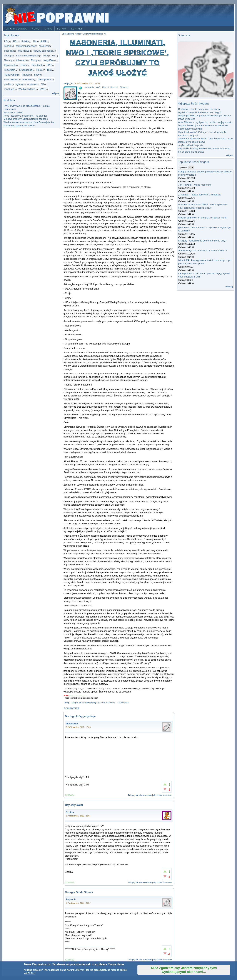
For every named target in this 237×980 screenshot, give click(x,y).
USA (45, 56)
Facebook (37, 65)
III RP (44, 41)
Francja (26, 75)
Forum (62, 29)
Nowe (36, 29)
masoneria (28, 79)
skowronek (72, 724)
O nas (48, 29)
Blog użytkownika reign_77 (95, 34)
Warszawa (24, 51)
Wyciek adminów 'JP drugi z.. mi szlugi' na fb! (202, 132)
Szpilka (70, 812)
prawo (37, 75)
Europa (35, 60)
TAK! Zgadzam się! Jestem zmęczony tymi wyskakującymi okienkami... (184, 970)
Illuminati (114, 87)
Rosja (40, 70)
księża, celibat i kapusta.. (191, 145)
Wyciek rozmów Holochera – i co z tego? (200, 112)
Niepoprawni (45, 79)
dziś (191, 168)
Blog (67, 703)
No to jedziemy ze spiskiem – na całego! (25, 116)
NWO (42, 89)
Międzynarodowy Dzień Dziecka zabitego (26, 119)
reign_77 (68, 83)
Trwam (24, 65)
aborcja (8, 56)
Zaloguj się (76, 703)
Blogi (79, 34)
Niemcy (8, 60)
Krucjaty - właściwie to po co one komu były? (202, 241)
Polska (25, 41)
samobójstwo (11, 79)
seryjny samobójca (44, 51)
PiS (14, 41)
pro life (8, 84)
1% (35, 41)
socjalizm (44, 46)
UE (54, 56)
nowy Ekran (49, 60)
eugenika (9, 51)
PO (6, 41)
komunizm (10, 70)
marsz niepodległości (27, 56)
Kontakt (77, 29)
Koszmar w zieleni (13, 112)
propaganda (26, 70)
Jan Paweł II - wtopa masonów (195, 185)
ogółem (183, 167)
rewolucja (9, 89)
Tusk (49, 70)
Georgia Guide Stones (79, 892)
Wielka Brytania (27, 89)
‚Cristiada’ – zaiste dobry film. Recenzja (199, 109)
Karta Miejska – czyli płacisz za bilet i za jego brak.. (205, 122)
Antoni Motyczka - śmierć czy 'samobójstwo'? (203, 250)
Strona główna (16, 29)
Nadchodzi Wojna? (188, 135)
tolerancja (22, 60)
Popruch (71, 899)
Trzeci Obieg (11, 75)
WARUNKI (29, 973)
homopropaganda (25, 46)
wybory (19, 84)
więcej (56, 93)
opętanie (32, 84)
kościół (8, 46)
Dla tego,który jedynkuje (80, 716)
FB (42, 84)
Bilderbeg (124, 87)
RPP (49, 65)
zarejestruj (91, 703)
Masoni (106, 87)
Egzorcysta (10, 65)
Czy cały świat (74, 805)
